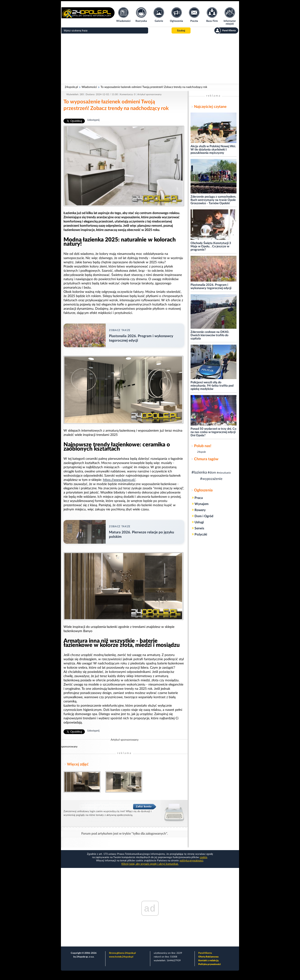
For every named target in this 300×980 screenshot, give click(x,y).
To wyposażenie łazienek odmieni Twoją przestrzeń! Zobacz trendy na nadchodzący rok (154, 87)
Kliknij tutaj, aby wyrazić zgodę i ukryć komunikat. (150, 864)
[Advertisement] (150, 59)
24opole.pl (71, 87)
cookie (203, 857)
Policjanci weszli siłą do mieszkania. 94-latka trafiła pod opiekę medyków (212, 386)
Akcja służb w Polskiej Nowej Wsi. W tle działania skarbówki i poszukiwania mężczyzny (213, 150)
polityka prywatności (191, 861)
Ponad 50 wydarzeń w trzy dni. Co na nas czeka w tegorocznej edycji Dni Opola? (213, 432)
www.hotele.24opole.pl (121, 957)
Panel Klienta (205, 953)
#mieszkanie (224, 473)
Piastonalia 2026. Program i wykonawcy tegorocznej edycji (211, 287)
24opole (201, 452)
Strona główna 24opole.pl (122, 953)
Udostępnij (93, 120)
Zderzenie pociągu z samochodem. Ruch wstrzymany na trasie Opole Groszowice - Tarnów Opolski (213, 200)
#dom (212, 473)
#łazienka (199, 472)
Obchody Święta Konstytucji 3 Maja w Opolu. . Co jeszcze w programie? (211, 247)
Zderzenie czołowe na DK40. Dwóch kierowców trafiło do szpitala (210, 335)
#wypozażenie (211, 479)
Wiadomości (89, 87)
